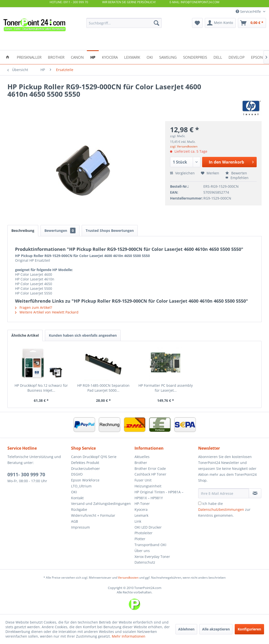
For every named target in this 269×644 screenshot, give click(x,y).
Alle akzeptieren (216, 629)
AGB (75, 521)
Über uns (142, 551)
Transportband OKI (150, 545)
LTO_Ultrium (81, 486)
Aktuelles (142, 457)
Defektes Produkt (85, 463)
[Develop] (237, 57)
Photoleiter (144, 533)
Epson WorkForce (85, 480)
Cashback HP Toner (150, 474)
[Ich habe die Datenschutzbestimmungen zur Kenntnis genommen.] (200, 503)
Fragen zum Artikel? (34, 307)
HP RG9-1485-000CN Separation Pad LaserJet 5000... (103, 388)
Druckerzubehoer (86, 469)
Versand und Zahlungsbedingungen (101, 504)
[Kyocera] (110, 57)
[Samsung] (168, 57)
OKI (74, 492)
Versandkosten (128, 578)
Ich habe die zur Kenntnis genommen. (224, 509)
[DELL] (218, 57)
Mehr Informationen (129, 636)
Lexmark (141, 515)
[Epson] (257, 57)
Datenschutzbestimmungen (221, 509)
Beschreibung (23, 230)
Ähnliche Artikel (25, 335)
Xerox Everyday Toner (152, 557)
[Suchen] (156, 23)
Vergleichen (182, 173)
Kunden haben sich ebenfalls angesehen (83, 335)
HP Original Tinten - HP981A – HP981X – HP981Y (159, 495)
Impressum (80, 527)
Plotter (140, 539)
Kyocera (141, 509)
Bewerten (236, 173)
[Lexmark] (132, 57)
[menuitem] (124, 23)
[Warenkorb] (252, 23)
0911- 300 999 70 (26, 475)
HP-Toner (142, 504)
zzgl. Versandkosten (184, 146)
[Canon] (77, 57)
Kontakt (77, 498)
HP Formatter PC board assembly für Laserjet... (166, 388)
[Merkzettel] (197, 23)
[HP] (93, 57)
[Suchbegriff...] (124, 23)
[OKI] (150, 57)
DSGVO (77, 474)
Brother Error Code (150, 469)
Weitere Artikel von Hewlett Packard (47, 312)
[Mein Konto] (220, 23)
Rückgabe (79, 509)
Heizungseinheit (148, 486)
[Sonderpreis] (195, 57)
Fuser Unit (143, 480)
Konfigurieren (249, 629)
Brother (141, 463)
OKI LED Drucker (148, 527)
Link (138, 521)
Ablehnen (186, 629)
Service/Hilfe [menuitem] (249, 11)
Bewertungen (60, 230)
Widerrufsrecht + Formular (93, 515)
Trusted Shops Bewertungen (110, 230)
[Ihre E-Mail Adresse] (224, 493)
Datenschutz (145, 562)
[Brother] (56, 57)
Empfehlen (237, 178)
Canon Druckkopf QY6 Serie (94, 457)
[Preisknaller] (29, 57)
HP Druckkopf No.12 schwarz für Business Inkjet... (41, 388)
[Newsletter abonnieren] (255, 493)
